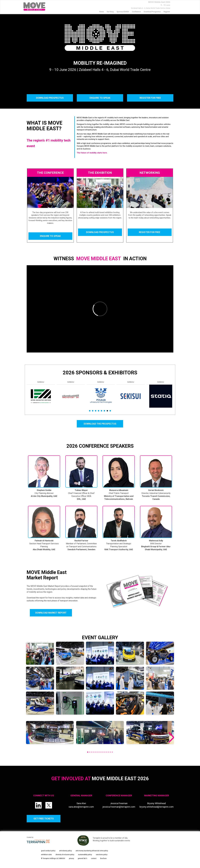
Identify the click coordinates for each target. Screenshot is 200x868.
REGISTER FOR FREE (150, 98)
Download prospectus (152, 12)
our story (110, 12)
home (101, 12)
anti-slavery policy (65, 851)
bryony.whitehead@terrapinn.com (157, 807)
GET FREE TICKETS (44, 819)
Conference (136, 12)
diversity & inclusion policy (65, 855)
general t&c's (82, 858)
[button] (171, 738)
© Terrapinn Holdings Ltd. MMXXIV (53, 858)
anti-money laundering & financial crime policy (92, 851)
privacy (71, 858)
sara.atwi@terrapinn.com (81, 807)
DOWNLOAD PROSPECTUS (50, 98)
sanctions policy (102, 855)
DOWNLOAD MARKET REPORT (51, 613)
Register (167, 12)
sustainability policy (85, 855)
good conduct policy (48, 851)
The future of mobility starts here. (92, 153)
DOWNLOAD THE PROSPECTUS (100, 424)
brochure (103, 858)
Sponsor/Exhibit (123, 12)
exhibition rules (46, 855)
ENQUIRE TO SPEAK (100, 98)
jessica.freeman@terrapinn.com (119, 807)
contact (94, 858)
